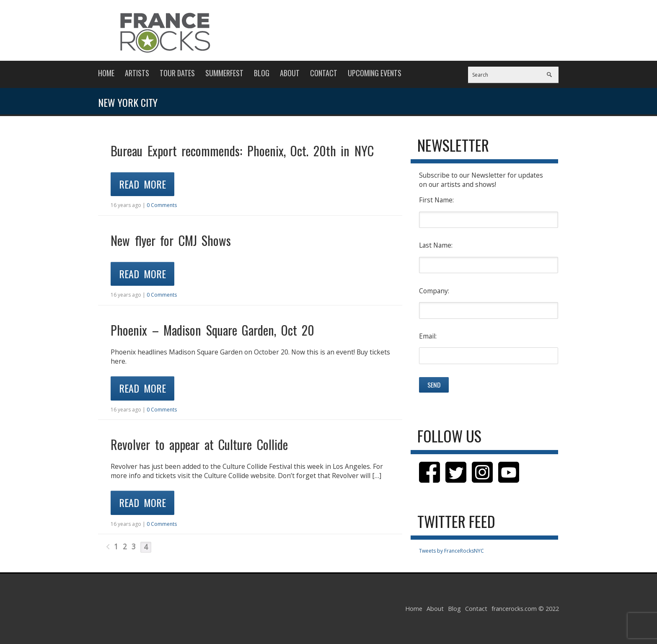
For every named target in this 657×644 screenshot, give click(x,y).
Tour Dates (177, 73)
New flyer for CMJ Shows (171, 240)
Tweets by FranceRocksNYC (451, 551)
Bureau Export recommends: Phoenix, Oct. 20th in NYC (242, 151)
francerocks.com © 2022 (525, 609)
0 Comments (162, 205)
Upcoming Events (375, 73)
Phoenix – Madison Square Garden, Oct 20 (212, 330)
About (290, 73)
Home (106, 73)
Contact (324, 73)
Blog (262, 73)
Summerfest (224, 73)
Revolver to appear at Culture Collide (199, 444)
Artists (137, 73)
